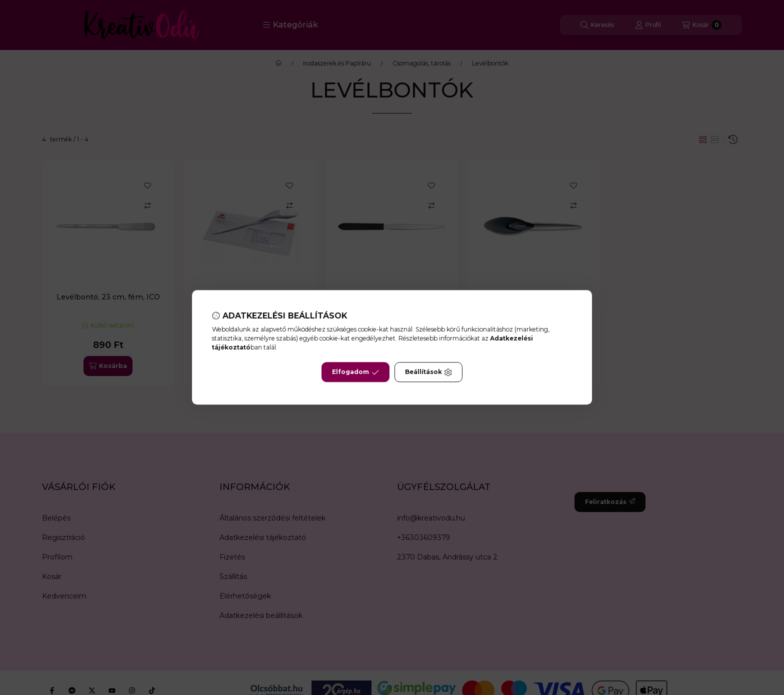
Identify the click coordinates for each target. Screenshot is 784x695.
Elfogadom (355, 372)
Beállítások (428, 372)
